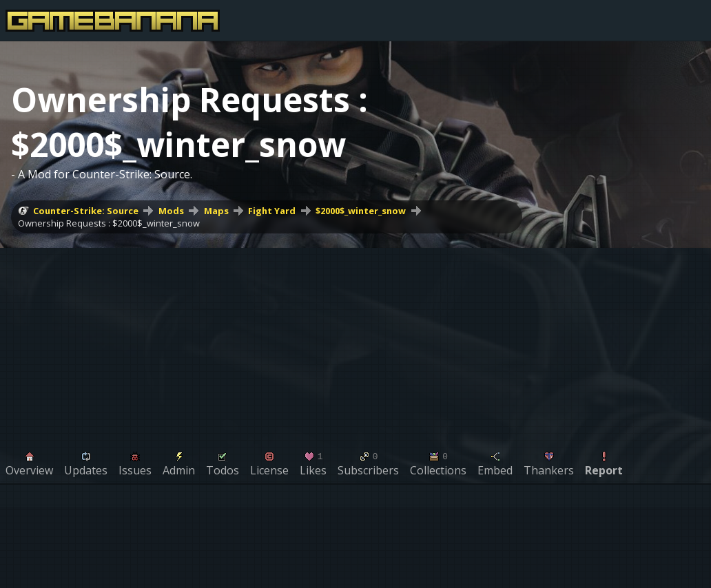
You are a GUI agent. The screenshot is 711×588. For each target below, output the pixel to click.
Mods (171, 211)
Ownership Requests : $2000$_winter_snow (109, 223)
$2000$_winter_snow (361, 211)
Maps (216, 211)
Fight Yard (272, 211)
